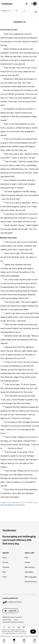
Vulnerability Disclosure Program (13, 622)
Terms (16, 620)
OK (33, 631)
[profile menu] (33, 4)
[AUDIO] (30, 12)
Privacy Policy (7, 620)
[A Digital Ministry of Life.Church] (19, 599)
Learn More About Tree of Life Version (12, 505)
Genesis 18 (7, 11)
